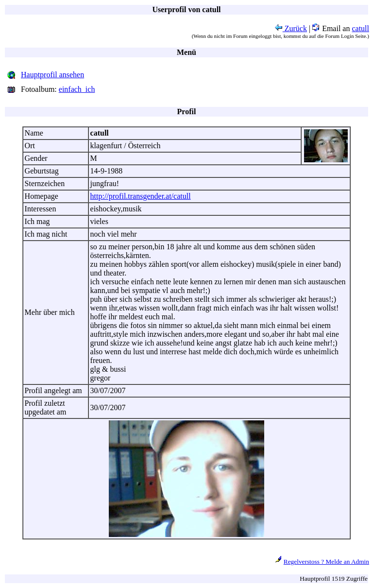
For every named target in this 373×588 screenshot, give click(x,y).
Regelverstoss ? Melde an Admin (326, 562)
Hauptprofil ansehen (52, 75)
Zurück (291, 28)
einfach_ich (77, 89)
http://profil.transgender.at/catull (141, 196)
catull (360, 28)
